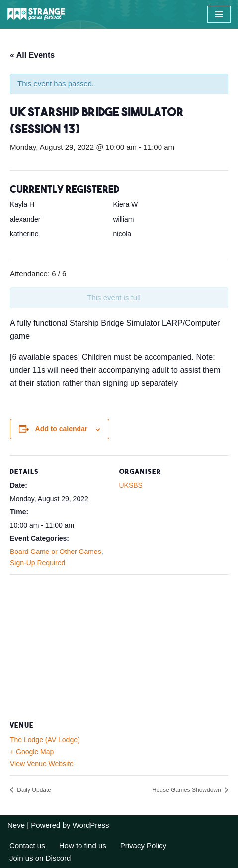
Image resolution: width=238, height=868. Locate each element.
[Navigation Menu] (219, 14)
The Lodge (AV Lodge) (45, 740)
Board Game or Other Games (56, 552)
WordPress (91, 825)
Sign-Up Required (38, 563)
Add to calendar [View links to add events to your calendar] (62, 429)
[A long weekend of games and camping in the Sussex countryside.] (37, 14)
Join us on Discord (40, 858)
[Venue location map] (119, 646)
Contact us (27, 845)
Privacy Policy (143, 845)
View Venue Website (42, 764)
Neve (16, 825)
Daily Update (33, 790)
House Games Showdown (187, 790)
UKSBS (131, 485)
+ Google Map (32, 752)
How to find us (83, 845)
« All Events (32, 55)
